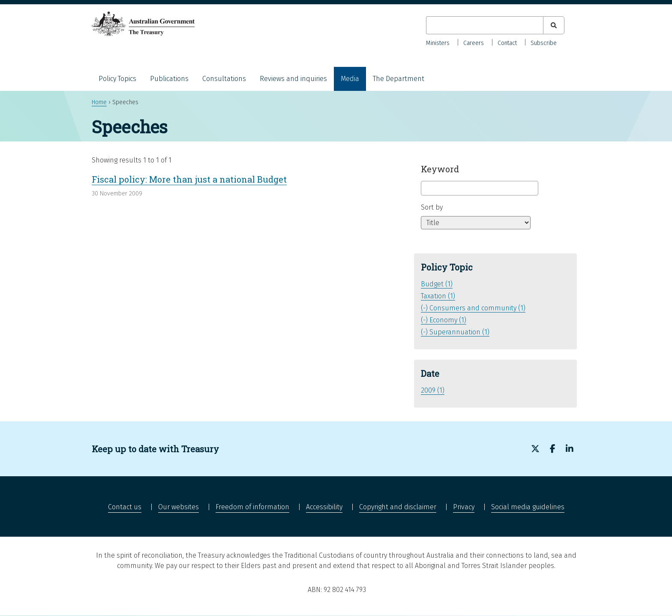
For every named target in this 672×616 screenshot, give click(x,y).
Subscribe (544, 43)
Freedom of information (252, 507)
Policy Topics (117, 79)
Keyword (440, 169)
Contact (507, 43)
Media (350, 79)
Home (99, 102)
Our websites (178, 507)
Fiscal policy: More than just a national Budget (189, 179)
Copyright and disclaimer (398, 507)
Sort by (432, 207)
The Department (399, 79)
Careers (474, 43)
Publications (169, 79)
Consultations (224, 79)
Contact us (125, 507)
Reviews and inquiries (293, 79)
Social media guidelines (528, 507)
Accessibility (324, 507)
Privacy (464, 507)
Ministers (438, 43)
